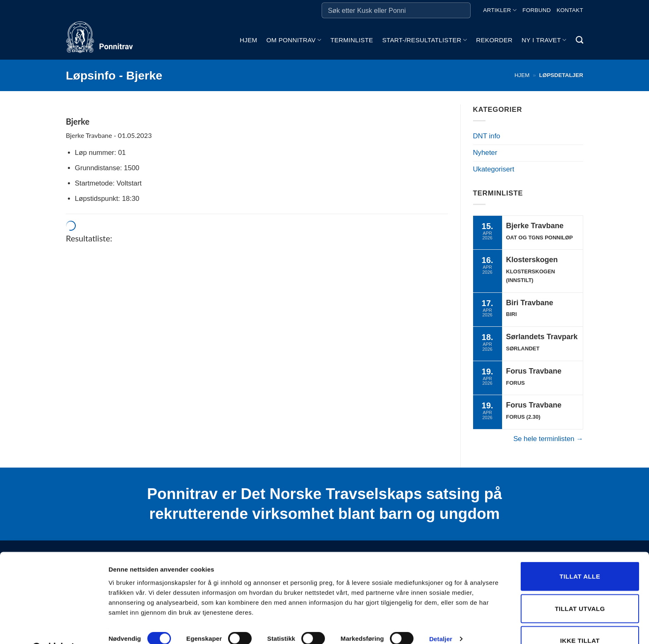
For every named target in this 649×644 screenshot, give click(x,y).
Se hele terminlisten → (548, 439)
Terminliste (352, 40)
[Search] (579, 40)
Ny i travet (544, 40)
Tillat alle (580, 555)
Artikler (500, 10)
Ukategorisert (494, 169)
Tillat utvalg (580, 587)
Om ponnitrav (294, 40)
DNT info (487, 136)
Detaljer (441, 618)
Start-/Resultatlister (424, 40)
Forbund (536, 10)
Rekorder (494, 40)
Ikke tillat (580, 619)
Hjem (248, 40)
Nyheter (485, 153)
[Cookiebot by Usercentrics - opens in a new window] (54, 628)
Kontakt (570, 10)
